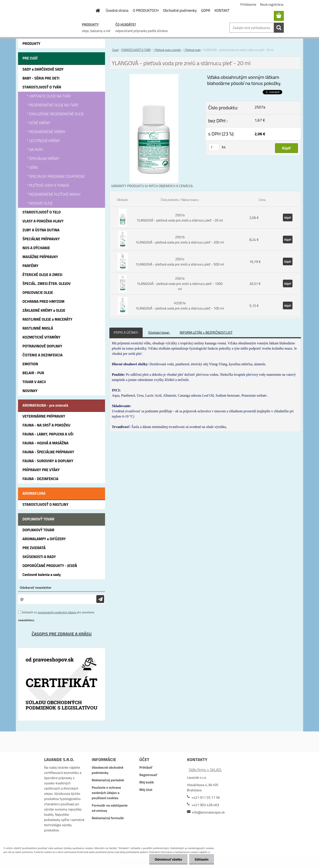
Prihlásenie (248, 4)
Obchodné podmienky (180, 10)
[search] (279, 28)
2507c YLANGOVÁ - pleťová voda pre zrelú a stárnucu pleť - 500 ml (180, 262)
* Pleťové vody (192, 50)
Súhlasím (202, 859)
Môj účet (146, 790)
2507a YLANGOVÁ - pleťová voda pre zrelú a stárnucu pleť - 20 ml (180, 218)
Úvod (115, 50)
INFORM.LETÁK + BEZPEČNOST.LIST (206, 332)
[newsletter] (100, 599)
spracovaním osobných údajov (57, 612)
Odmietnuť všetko (168, 859)
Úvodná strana (117, 10)
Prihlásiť (146, 767)
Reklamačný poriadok (108, 780)
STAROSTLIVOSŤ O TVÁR (136, 50)
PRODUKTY (90, 24)
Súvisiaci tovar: (159, 332)
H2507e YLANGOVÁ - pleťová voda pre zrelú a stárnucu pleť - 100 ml (180, 306)
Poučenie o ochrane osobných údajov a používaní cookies (106, 793)
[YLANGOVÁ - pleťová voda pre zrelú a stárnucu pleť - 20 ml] (154, 77)
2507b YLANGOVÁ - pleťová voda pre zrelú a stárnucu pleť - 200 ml (180, 240)
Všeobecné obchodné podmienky (108, 770)
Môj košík (147, 782)
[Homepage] (95, 10)
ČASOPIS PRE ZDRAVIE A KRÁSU (62, 634)
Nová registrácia (272, 4)
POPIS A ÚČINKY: (126, 332)
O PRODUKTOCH (146, 10)
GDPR (205, 10)
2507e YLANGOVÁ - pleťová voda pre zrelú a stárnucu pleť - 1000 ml (180, 284)
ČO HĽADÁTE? (126, 24)
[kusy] (214, 147)
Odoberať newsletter (36, 587)
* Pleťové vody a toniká (167, 50)
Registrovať (148, 775)
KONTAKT (222, 10)
